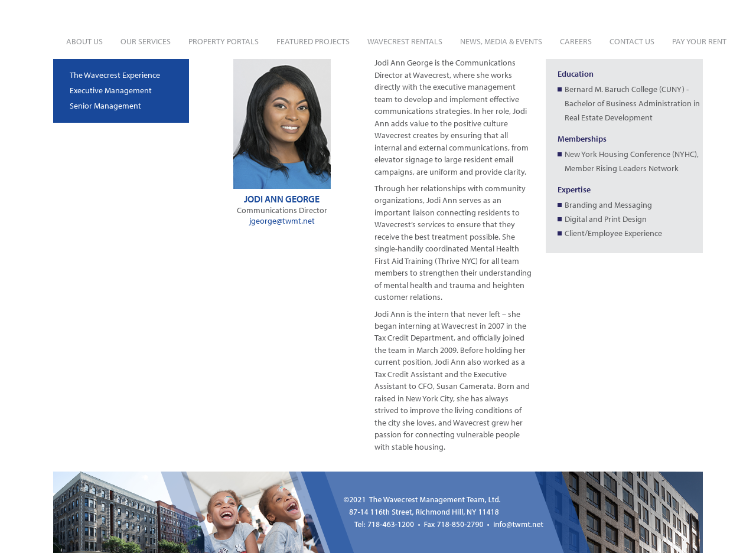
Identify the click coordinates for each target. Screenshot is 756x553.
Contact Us (632, 41)
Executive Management (111, 90)
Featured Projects (313, 41)
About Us (84, 41)
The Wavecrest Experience (115, 75)
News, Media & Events (501, 41)
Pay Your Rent (699, 41)
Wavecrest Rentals (405, 41)
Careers (576, 41)
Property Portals (224, 41)
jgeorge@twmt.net (282, 221)
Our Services (146, 41)
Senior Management (105, 106)
